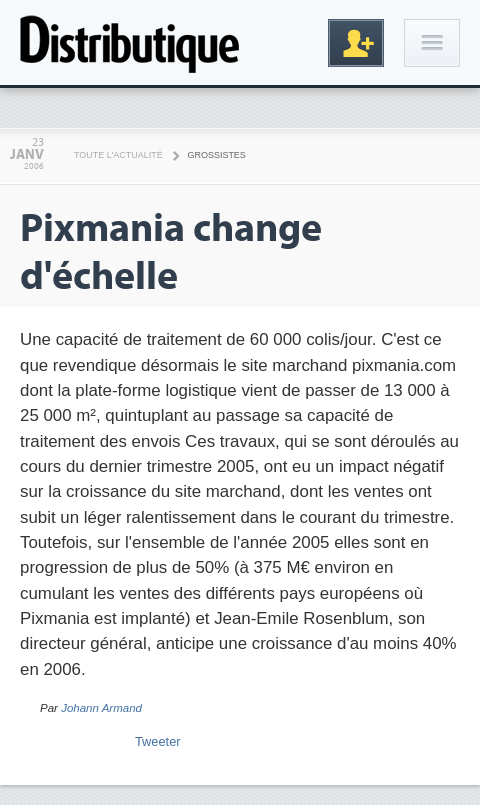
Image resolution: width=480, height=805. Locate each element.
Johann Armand (101, 708)
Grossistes (217, 155)
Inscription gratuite (356, 43)
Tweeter (158, 741)
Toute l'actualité (118, 155)
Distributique (130, 42)
